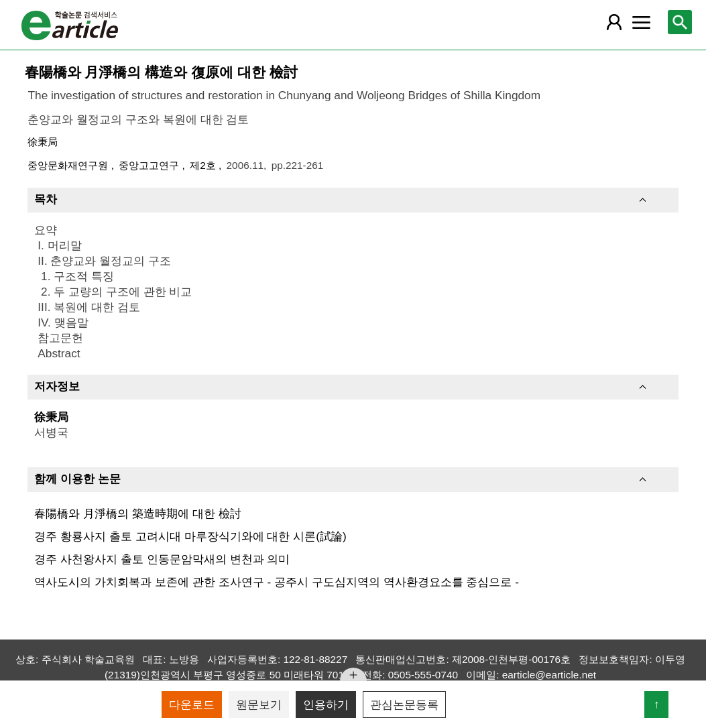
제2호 (204, 165)
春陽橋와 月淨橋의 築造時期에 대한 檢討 (137, 513)
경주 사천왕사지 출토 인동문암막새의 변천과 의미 (162, 559)
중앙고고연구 (150, 165)
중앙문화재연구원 (69, 165)
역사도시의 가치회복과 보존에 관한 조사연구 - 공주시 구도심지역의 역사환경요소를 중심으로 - (276, 582)
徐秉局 (43, 142)
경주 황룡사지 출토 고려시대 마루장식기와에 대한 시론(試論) (190, 536)
